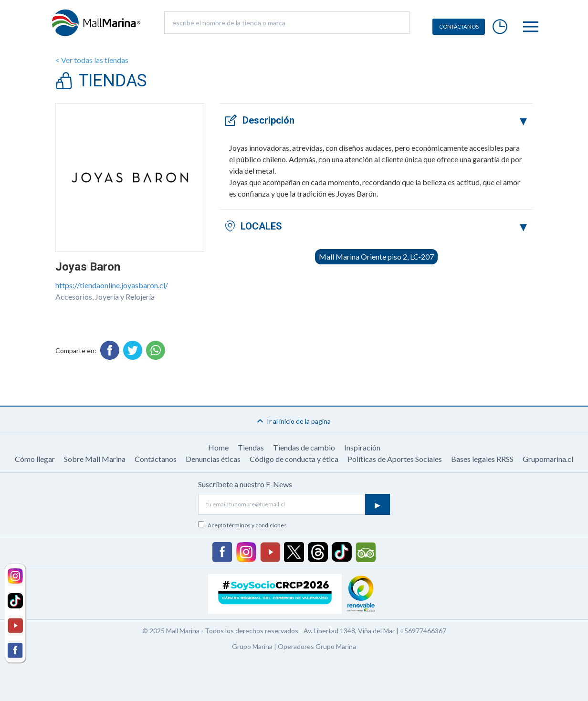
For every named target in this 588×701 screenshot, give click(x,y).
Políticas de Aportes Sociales (395, 459)
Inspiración (362, 447)
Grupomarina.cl (548, 459)
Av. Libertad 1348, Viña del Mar (349, 631)
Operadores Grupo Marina (317, 646)
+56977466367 (423, 631)
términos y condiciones (257, 525)
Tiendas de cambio (304, 447)
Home (218, 447)
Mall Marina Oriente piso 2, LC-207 (376, 256)
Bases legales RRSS (482, 459)
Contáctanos (156, 459)
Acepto (247, 525)
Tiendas (251, 447)
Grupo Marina (252, 646)
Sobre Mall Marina (95, 459)
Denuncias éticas (213, 459)
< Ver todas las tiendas (92, 60)
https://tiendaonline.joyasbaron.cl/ (112, 285)
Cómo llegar (35, 459)
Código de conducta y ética (294, 459)
